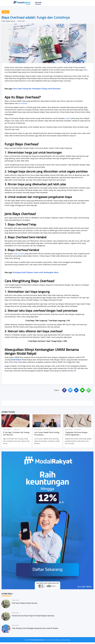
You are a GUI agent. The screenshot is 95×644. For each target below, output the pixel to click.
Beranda (38, 4)
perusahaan (23, 105)
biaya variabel (19, 255)
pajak (68, 120)
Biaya (85, 71)
